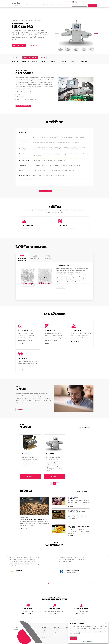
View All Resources (83, 492)
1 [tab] (49, 584)
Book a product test (80, 5)
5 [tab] (55, 584)
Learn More (60, 287)
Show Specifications (27, 180)
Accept (73, 638)
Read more (30, 477)
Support (66, 5)
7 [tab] (59, 584)
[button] (106, 623)
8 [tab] (60, 584)
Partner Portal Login (86, 2)
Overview (15, 61)
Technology (45, 61)
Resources (72, 61)
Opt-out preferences (88, 642)
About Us (59, 5)
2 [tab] (50, 584)
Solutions (34, 5)
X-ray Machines (44, 632)
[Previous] (52, 484)
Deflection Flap (26, 454)
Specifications (25, 61)
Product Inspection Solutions (45, 637)
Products (26, 5)
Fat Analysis (44, 630)
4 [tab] (54, 584)
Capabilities (55, 61)
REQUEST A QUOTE (33, 45)
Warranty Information (62, 191)
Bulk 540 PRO (50, 454)
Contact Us (92, 5)
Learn (52, 5)
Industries (35, 61)
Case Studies (57, 512)
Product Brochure (30, 58)
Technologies (44, 5)
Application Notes (58, 498)
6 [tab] (57, 584)
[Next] (57, 484)
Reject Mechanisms (45, 634)
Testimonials (82, 61)
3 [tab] (52, 584)
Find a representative (19, 45)
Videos (23, 498)
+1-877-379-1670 (67, 2)
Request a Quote (45, 191)
